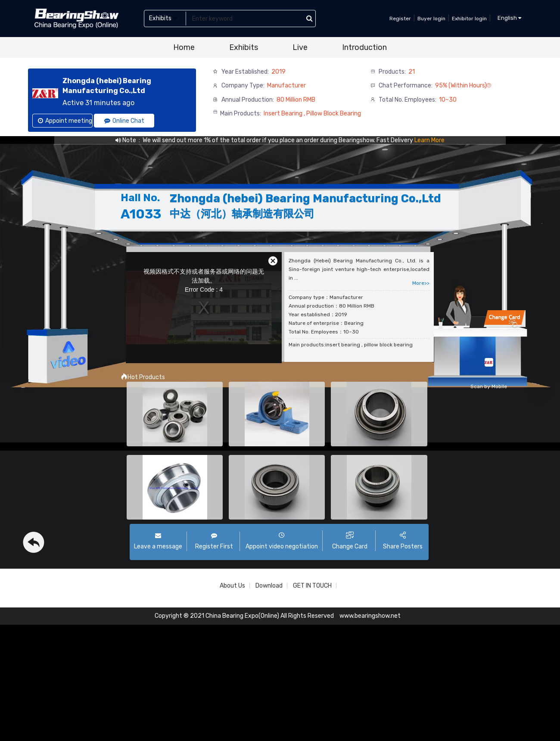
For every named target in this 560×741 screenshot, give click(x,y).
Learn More (429, 140)
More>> (421, 283)
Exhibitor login (469, 19)
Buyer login (431, 19)
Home (184, 47)
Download (269, 586)
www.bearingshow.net (370, 616)
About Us (232, 586)
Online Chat (124, 121)
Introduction (364, 47)
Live (300, 47)
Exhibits (244, 47)
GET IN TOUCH (312, 586)
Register (400, 19)
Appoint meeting (65, 121)
